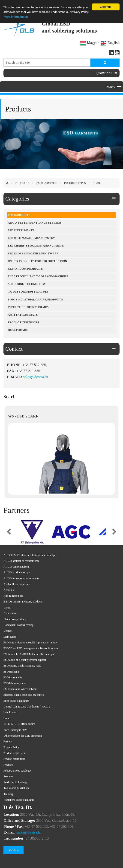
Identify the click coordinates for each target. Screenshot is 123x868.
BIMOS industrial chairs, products (35, 300)
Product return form (14, 759)
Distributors (10, 637)
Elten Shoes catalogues (16, 701)
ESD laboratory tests (15, 683)
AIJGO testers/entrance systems (35, 223)
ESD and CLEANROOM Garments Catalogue (29, 654)
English (110, 43)
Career (7, 608)
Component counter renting (18, 625)
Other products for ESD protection (37, 261)
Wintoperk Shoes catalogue (19, 800)
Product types (75, 183)
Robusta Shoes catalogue (17, 771)
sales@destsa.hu (36, 377)
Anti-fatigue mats (23, 315)
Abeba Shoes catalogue (17, 584)
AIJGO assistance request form (21, 561)
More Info (13, 850)
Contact (14, 349)
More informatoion (16, 17)
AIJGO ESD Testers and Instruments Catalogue (30, 555)
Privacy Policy (12, 747)
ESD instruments (21, 230)
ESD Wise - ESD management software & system (31, 648)
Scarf (97, 183)
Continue (106, 7)
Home (7, 718)
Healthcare (18, 330)
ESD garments (11, 672)
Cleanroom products (25, 269)
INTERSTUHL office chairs (19, 724)
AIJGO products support (17, 572)
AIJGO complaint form (16, 567)
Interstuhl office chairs (28, 307)
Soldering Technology (27, 284)
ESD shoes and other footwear (33, 253)
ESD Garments (47, 183)
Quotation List (106, 73)
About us (9, 590)
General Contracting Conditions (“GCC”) (27, 707)
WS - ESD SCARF (23, 416)
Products (22, 183)
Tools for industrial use (28, 292)
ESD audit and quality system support (25, 660)
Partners (8, 741)
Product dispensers (23, 322)
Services (8, 776)
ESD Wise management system (32, 238)
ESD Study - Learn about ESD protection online (30, 643)
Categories (17, 199)
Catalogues (10, 613)
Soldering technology (15, 782)
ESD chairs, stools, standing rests (36, 246)
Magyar (90, 43)
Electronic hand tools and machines (38, 276)
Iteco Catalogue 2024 (15, 730)
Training (8, 794)
